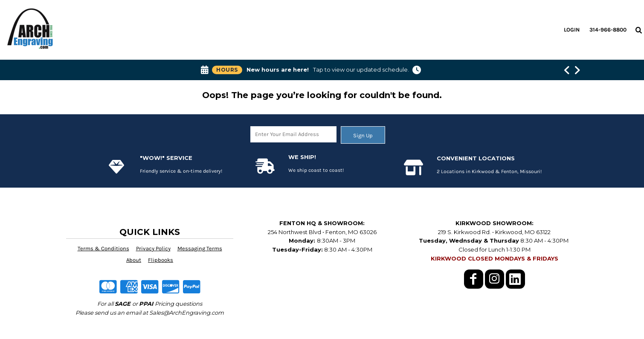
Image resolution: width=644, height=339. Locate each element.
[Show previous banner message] (567, 70)
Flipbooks (161, 260)
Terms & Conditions (103, 248)
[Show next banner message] (577, 70)
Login (572, 30)
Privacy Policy (153, 248)
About (134, 260)
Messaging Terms (200, 248)
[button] (638, 30)
